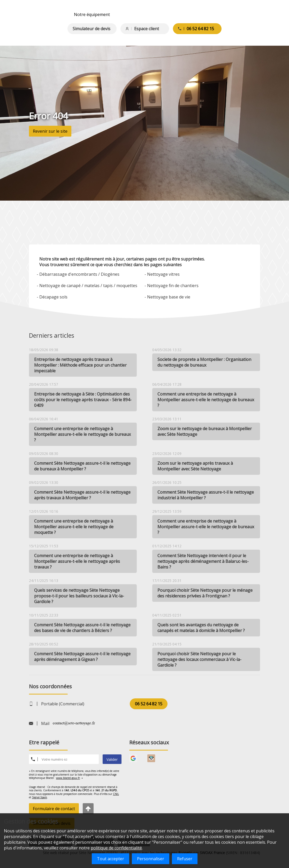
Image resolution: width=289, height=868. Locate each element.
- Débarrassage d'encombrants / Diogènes (78, 274)
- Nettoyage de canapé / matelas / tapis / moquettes (87, 286)
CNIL (116, 794)
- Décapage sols (52, 297)
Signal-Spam (40, 797)
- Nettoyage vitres (162, 274)
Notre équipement (92, 14)
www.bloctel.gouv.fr (68, 778)
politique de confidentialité (116, 848)
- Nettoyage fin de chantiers (172, 286)
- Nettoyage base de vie (167, 297)
